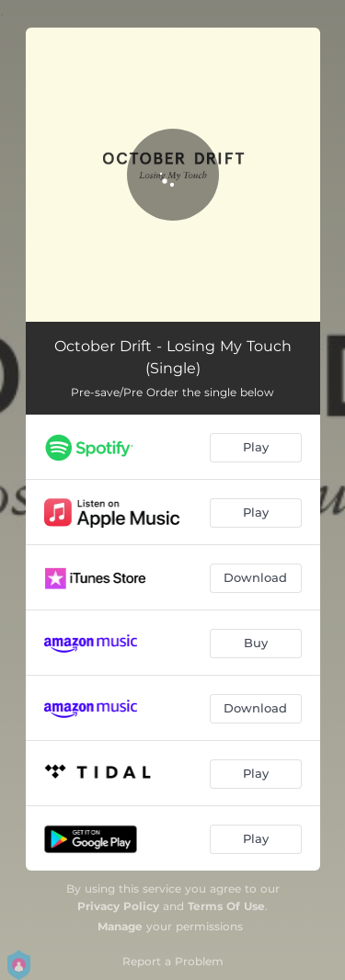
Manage (120, 926)
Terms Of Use (226, 906)
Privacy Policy (118, 906)
